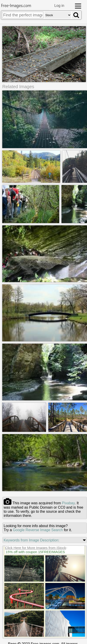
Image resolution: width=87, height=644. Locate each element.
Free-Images (16, 6)
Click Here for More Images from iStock (36, 547)
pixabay (68, 502)
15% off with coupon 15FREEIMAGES (35, 551)
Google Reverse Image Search (38, 529)
